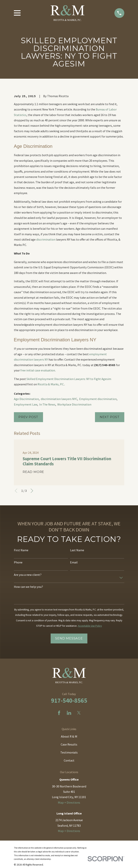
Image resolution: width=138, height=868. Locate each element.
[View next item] (32, 491)
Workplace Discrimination (74, 404)
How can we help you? (28, 587)
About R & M (69, 736)
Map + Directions (69, 802)
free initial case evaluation (38, 370)
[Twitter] (79, 713)
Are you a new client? (28, 575)
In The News (47, 404)
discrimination (46, 239)
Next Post (110, 417)
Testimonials (69, 752)
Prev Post (28, 417)
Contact (69, 760)
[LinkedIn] (69, 713)
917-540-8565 (69, 700)
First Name (21, 550)
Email (74, 562)
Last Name (77, 550)
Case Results (69, 744)
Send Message (69, 638)
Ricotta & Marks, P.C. (51, 384)
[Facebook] (59, 713)
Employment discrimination (98, 399)
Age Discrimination (26, 399)
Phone (18, 562)
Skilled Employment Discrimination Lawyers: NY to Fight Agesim (69, 379)
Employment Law (26, 404)
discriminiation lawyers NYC (59, 399)
